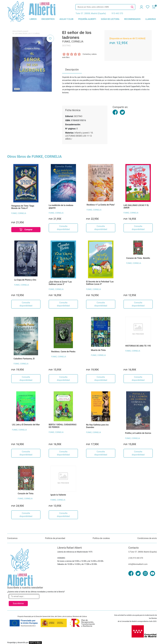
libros (33, 19)
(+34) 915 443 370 (136, 558)
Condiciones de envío (147, 538)
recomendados (132, 19)
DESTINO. (67, 46)
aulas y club (66, 19)
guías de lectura (110, 19)
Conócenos (12, 538)
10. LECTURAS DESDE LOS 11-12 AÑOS (26, 34)
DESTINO (78, 116)
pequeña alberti (87, 19)
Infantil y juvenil (22, 31)
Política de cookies (101, 538)
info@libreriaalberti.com (138, 564)
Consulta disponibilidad (63, 228)
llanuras (151, 19)
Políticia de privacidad (55, 538)
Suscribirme (18, 603)
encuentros (48, 19)
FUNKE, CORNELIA (19, 213)
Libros (14, 31)
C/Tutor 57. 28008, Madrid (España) (143, 552)
